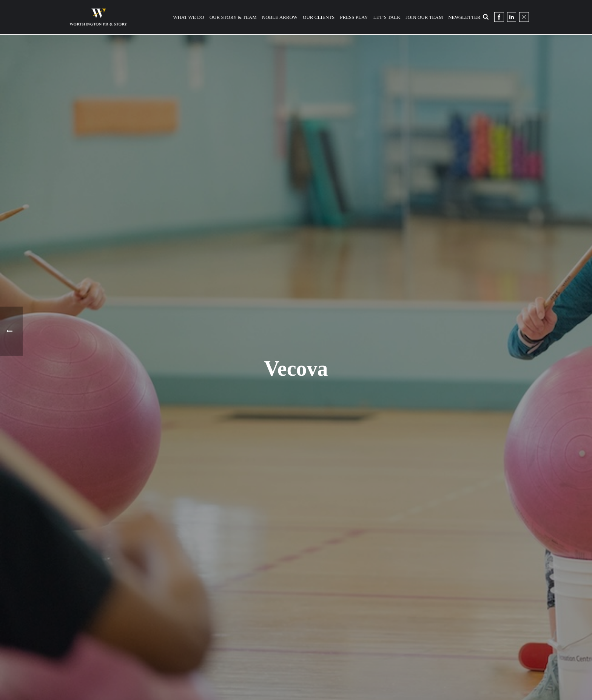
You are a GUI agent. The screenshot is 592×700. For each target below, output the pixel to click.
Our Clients (319, 17)
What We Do (189, 17)
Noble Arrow (280, 17)
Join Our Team (425, 17)
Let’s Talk (387, 17)
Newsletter (464, 17)
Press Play (354, 17)
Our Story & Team (233, 17)
